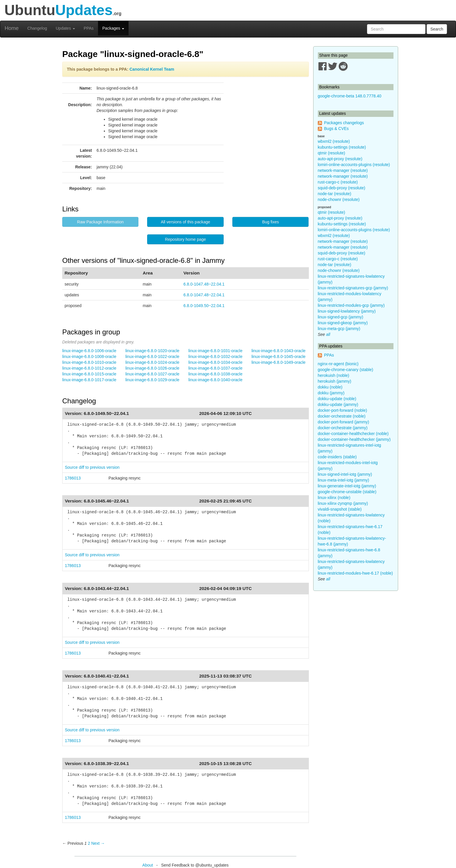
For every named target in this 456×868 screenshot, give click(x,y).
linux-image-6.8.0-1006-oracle (89, 351)
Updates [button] (65, 28)
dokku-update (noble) (337, 399)
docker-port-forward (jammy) (344, 422)
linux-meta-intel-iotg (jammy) (344, 480)
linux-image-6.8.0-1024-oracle (152, 362)
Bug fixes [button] (270, 222)
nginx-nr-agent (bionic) (338, 364)
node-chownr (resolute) (339, 199)
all (328, 334)
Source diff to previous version (92, 467)
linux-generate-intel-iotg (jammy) (347, 486)
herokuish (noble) (334, 375)
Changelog (37, 28)
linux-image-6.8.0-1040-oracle (215, 380)
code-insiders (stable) (337, 457)
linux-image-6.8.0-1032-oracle (215, 357)
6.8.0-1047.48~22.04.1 (204, 284)
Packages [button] (113, 28)
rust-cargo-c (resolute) (338, 182)
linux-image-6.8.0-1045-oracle (279, 357)
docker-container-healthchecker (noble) (353, 434)
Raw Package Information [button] (100, 222)
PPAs (89, 28)
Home (12, 28)
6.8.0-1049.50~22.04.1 (204, 306)
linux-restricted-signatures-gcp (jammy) (353, 288)
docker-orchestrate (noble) (342, 416)
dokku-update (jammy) (338, 404)
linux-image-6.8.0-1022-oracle (152, 357)
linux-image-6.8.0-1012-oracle (89, 368)
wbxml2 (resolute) (334, 141)
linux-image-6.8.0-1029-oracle (152, 380)
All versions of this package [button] (186, 222)
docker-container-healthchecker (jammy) (354, 439)
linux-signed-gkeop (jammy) (343, 323)
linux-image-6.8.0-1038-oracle (215, 374)
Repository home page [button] (185, 239)
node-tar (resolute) (335, 194)
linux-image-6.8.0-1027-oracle (152, 374)
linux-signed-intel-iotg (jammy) (345, 474)
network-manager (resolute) (343, 170)
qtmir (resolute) (332, 153)
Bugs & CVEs (336, 129)
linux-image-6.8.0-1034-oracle (215, 362)
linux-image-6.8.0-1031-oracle (215, 351)
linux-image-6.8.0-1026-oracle (152, 368)
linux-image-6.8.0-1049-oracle (279, 362)
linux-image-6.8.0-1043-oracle (279, 351)
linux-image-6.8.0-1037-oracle (215, 368)
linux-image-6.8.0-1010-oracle (89, 362)
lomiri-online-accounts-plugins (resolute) (354, 165)
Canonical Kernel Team (152, 69)
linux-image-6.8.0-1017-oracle (89, 380)
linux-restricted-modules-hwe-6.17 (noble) (355, 573)
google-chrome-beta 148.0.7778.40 (350, 96)
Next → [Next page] (98, 843)
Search (437, 29)
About (148, 865)
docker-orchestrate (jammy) (343, 428)
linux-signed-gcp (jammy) (341, 317)
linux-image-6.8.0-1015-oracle (89, 374)
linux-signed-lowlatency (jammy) (347, 311)
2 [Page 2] (89, 843)
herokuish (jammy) (335, 381)
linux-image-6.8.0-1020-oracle (152, 351)
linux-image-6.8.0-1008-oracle (89, 357)
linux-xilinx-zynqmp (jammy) (343, 503)
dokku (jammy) (331, 393)
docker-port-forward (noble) (343, 410)
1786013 (73, 478)
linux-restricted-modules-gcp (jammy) (351, 305)
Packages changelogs (344, 123)
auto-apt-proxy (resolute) (340, 159)
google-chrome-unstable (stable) (347, 492)
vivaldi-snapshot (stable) (340, 509)
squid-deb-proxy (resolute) (342, 188)
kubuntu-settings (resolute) (342, 147)
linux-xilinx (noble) (334, 498)
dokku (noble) (330, 387)
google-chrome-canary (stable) (346, 370)
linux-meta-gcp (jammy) (339, 329)
